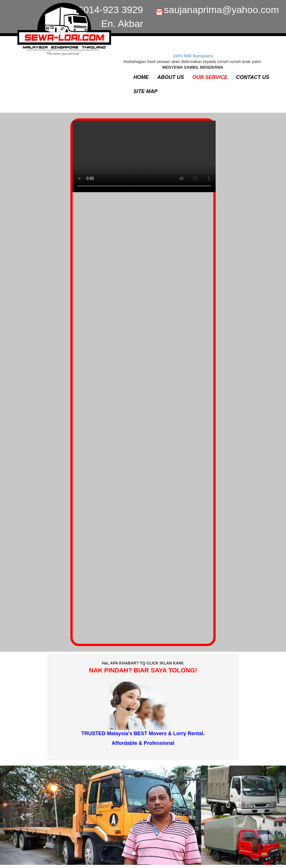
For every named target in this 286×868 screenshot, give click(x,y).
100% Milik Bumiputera (193, 56)
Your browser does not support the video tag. (144, 159)
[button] (21, 815)
